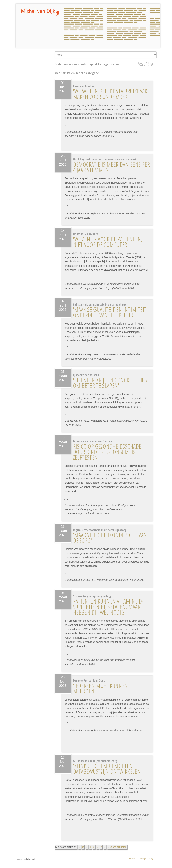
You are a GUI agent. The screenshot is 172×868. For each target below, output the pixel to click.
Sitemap (132, 859)
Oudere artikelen (117, 847)
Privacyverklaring (146, 859)
